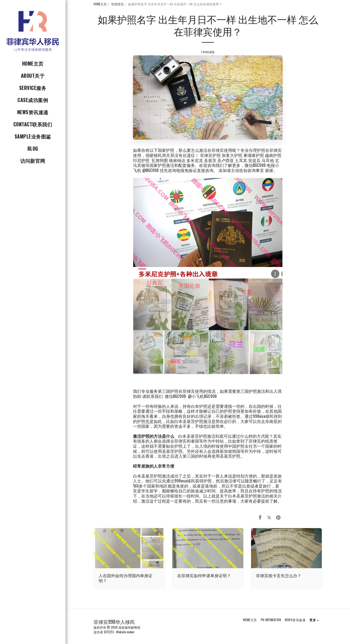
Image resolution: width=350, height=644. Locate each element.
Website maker (125, 632)
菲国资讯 (117, 4)
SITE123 (109, 632)
